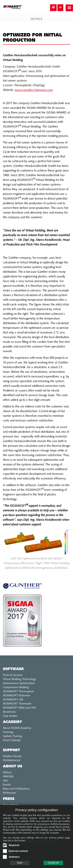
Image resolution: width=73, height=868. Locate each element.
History (7, 773)
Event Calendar (12, 740)
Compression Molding (16, 687)
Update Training (12, 736)
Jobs (5, 781)
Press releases (11, 805)
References (9, 793)
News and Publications (16, 789)
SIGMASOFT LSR (13, 700)
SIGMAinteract (12, 760)
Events (7, 785)
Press (9, 799)
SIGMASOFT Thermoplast (18, 692)
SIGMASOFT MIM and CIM (19, 708)
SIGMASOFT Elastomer (17, 696)
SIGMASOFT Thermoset (17, 704)
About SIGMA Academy (17, 728)
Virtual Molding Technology (19, 679)
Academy (12, 722)
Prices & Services (13, 675)
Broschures (9, 712)
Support (11, 750)
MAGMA (8, 777)
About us (13, 766)
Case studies (10, 716)
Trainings (8, 732)
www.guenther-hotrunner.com (34, 90)
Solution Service (12, 756)
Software (13, 669)
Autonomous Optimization (19, 683)
